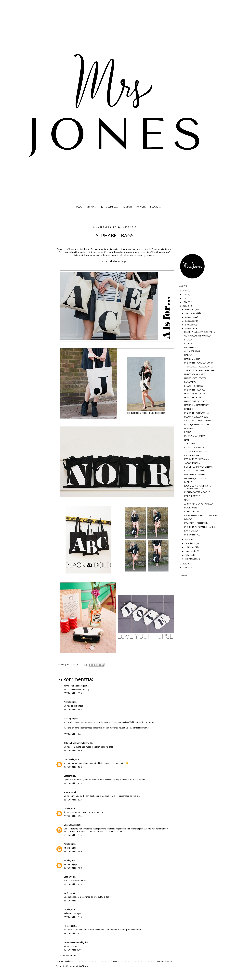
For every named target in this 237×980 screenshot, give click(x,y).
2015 (185, 298)
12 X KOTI (127, 207)
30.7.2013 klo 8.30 (72, 950)
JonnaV (67, 792)
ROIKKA (188, 432)
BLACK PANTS (191, 508)
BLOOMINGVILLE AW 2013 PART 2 (200, 332)
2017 (185, 291)
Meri (66, 809)
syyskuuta (190, 321)
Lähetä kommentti (69, 956)
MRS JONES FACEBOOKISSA (197, 413)
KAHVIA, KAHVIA (192, 455)
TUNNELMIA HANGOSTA (196, 451)
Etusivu (114, 961)
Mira (66, 910)
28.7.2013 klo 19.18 (73, 884)
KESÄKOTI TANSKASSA (194, 471)
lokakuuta (190, 317)
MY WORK (141, 207)
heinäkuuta (190, 329)
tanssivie (68, 760)
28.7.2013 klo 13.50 (73, 751)
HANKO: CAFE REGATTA (195, 378)
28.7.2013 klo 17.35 (73, 835)
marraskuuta (191, 313)
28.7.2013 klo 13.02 (73, 734)
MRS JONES (92, 207)
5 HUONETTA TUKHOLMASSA (198, 421)
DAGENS (188, 355)
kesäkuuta (190, 539)
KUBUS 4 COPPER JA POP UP (197, 492)
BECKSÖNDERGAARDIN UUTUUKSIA (201, 515)
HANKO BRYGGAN (193, 398)
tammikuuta (191, 559)
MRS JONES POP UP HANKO (197, 475)
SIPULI (187, 500)
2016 (185, 294)
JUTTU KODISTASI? (110, 207)
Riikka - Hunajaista (72, 686)
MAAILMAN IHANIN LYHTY (196, 523)
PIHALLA (188, 340)
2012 (185, 564)
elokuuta (189, 325)
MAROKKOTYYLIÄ (192, 496)
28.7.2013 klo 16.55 (73, 816)
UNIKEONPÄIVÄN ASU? (195, 374)
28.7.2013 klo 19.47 (73, 901)
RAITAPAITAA (190, 382)
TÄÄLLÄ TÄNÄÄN (192, 463)
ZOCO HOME (190, 444)
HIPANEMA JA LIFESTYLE (195, 478)
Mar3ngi (67, 719)
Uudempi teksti (64, 961)
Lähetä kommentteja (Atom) (75, 966)
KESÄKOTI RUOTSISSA (194, 386)
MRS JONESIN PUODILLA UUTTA (199, 363)
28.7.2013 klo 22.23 (73, 933)
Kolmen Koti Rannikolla (74, 743)
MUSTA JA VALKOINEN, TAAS (197, 424)
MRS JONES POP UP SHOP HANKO (200, 527)
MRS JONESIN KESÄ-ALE (195, 390)
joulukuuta (190, 309)
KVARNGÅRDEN (191, 531)
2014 (185, 302)
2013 (185, 306)
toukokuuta (190, 543)
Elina (66, 877)
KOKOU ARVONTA (193, 511)
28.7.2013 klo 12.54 (73, 710)
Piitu (66, 844)
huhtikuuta (190, 547)
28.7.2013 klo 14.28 (73, 767)
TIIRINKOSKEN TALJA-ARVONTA (198, 367)
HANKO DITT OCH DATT (196, 401)
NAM (187, 440)
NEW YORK (189, 428)
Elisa (66, 776)
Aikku (66, 702)
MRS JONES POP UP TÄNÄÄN (197, 459)
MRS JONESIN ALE (192, 535)
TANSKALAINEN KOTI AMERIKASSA (200, 371)
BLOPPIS (188, 343)
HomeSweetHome (72, 942)
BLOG (79, 207)
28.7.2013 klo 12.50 (73, 693)
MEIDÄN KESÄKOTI (193, 347)
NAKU (66, 893)
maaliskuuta (191, 551)
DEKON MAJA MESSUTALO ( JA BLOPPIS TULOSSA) (198, 487)
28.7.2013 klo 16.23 (73, 800)
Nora (66, 926)
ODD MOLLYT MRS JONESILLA (198, 336)
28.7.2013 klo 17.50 (73, 852)
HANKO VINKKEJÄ (192, 359)
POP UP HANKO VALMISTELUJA (198, 467)
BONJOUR (189, 409)
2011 (185, 567)
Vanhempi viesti (164, 961)
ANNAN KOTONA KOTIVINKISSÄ (199, 504)
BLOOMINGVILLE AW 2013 (196, 417)
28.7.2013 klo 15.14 (73, 783)
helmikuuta (190, 555)
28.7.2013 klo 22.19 (73, 917)
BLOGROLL (155, 207)
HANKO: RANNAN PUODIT (196, 405)
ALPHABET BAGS (192, 351)
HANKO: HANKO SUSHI (195, 394)
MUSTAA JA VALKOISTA (195, 436)
